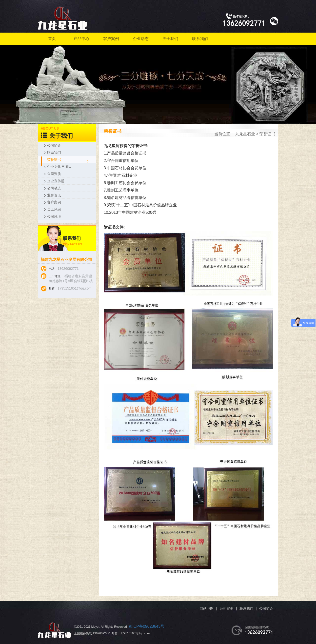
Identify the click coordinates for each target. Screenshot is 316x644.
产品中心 (81, 39)
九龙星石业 (245, 134)
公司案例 (227, 608)
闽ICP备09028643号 (146, 626)
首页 (52, 39)
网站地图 (207, 608)
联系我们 (200, 39)
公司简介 (266, 608)
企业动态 (141, 39)
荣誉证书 (267, 134)
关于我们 (170, 39)
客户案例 (111, 39)
